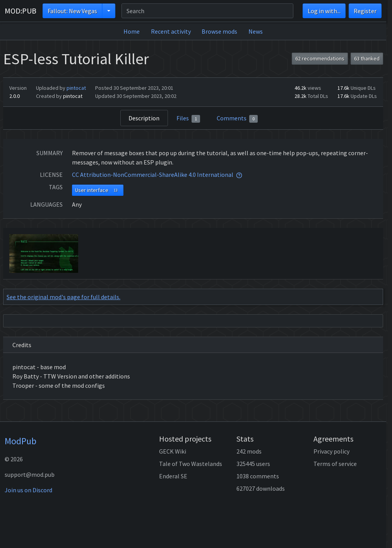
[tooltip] (239, 175)
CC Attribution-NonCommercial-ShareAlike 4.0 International (153, 175)
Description (144, 118)
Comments (237, 118)
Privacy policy (331, 451)
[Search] (207, 11)
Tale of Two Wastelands (191, 464)
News (256, 31)
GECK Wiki (173, 451)
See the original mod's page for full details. (63, 297)
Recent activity (171, 31)
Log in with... (324, 11)
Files (188, 118)
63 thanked (367, 58)
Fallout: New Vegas (72, 11)
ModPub (21, 441)
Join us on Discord (28, 490)
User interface (98, 190)
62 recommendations (320, 58)
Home (132, 31)
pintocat (76, 88)
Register (365, 11)
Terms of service (335, 464)
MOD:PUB (21, 11)
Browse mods (219, 31)
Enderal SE (173, 476)
